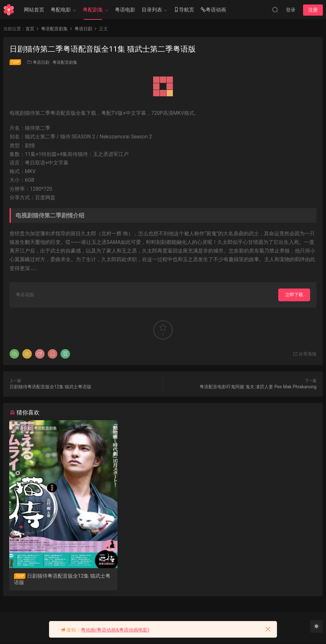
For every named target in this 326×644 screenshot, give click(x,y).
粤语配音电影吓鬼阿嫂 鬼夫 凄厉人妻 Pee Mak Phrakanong (258, 387)
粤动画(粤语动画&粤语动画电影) (115, 630)
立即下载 (294, 295)
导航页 (184, 10)
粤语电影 (125, 10)
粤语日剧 (41, 62)
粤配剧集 (93, 10)
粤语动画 (213, 10)
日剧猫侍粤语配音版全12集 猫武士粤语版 (50, 387)
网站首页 (34, 10)
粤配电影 (61, 10)
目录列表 (152, 10)
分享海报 (305, 354)
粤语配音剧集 (65, 62)
